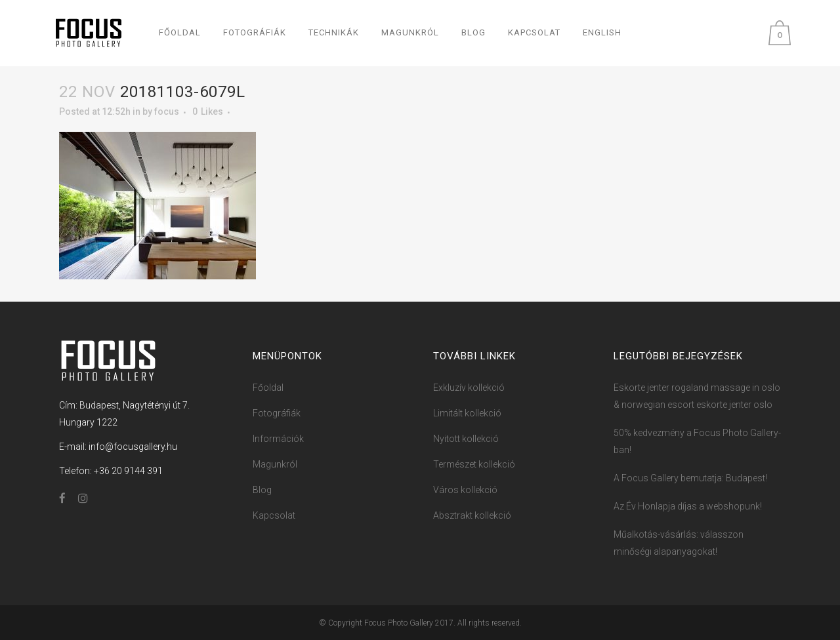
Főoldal (268, 388)
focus (167, 111)
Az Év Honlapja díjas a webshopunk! (688, 506)
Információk (278, 439)
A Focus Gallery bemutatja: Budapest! (690, 478)
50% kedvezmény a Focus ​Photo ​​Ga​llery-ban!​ (697, 441)
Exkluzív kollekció (469, 388)
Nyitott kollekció (466, 439)
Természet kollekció (474, 464)
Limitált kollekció (467, 413)
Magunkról (275, 464)
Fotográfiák (277, 413)
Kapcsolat (274, 515)
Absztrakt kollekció (472, 515)
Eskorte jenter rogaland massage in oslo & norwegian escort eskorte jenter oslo (697, 396)
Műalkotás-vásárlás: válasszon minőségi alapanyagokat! (679, 543)
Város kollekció (465, 490)
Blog (262, 490)
